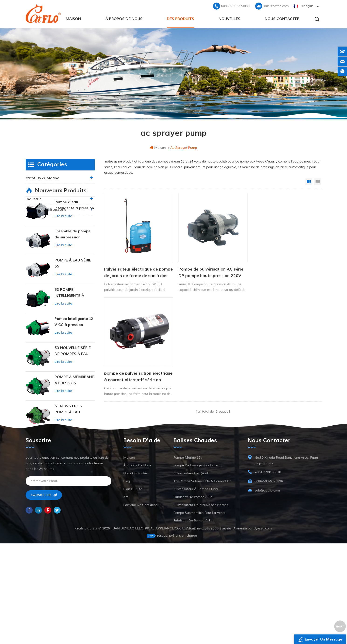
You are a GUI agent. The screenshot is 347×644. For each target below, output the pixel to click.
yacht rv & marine (42, 178)
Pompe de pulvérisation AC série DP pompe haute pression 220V (210, 271)
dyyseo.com (263, 629)
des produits (180, 19)
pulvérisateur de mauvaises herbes (201, 586)
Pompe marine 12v (188, 539)
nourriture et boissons (46, 210)
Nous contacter (282, 19)
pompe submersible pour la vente (199, 594)
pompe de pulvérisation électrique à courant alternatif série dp (280, 271)
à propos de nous (124, 19)
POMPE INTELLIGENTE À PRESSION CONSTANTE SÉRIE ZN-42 (72, 476)
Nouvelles (229, 19)
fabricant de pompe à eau (194, 578)
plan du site (133, 571)
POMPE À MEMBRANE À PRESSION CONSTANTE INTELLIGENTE (74, 417)
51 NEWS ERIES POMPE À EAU (68, 446)
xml (126, 578)
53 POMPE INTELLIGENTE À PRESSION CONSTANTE (69, 330)
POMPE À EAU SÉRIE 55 (73, 300)
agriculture (35, 189)
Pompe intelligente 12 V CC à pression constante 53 (74, 359)
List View (318, 182)
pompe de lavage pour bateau (197, 547)
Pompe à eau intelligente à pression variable (74, 242)
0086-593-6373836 (235, 6)
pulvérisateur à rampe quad (196, 571)
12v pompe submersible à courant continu (204, 563)
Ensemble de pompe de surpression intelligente (72, 272)
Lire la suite (63, 253)
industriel (34, 199)
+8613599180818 (268, 554)
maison (73, 19)
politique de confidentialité (143, 586)
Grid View (309, 182)
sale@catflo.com (276, 6)
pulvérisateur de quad (191, 555)
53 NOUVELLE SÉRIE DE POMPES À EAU (73, 388)
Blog (127, 563)
